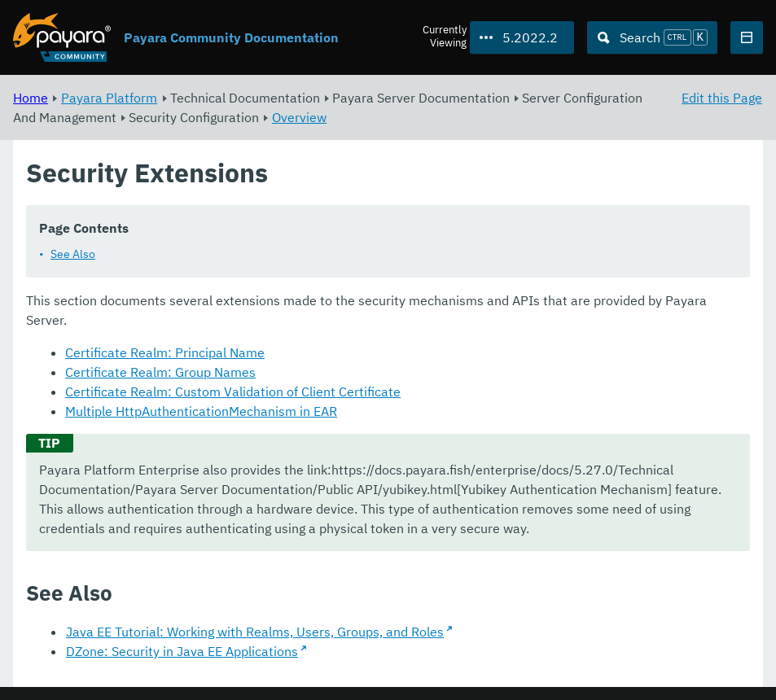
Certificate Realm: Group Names (160, 372)
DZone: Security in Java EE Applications (182, 651)
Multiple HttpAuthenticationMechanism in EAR (201, 411)
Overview (299, 117)
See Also (73, 254)
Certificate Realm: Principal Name (165, 352)
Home (31, 98)
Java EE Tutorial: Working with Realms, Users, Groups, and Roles (255, 632)
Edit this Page (722, 98)
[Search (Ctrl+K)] (652, 37)
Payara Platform (109, 98)
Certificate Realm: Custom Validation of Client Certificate (233, 392)
